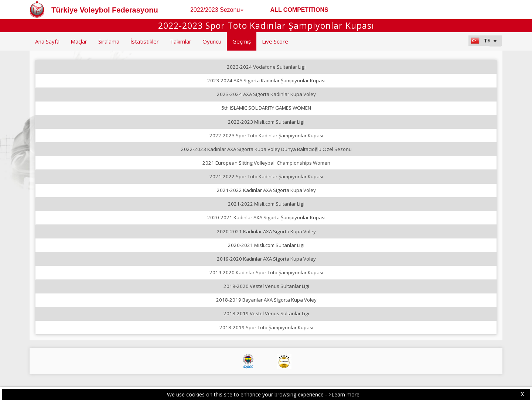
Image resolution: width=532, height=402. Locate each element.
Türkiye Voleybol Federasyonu (105, 10)
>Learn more (344, 394)
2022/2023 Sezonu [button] (217, 10)
